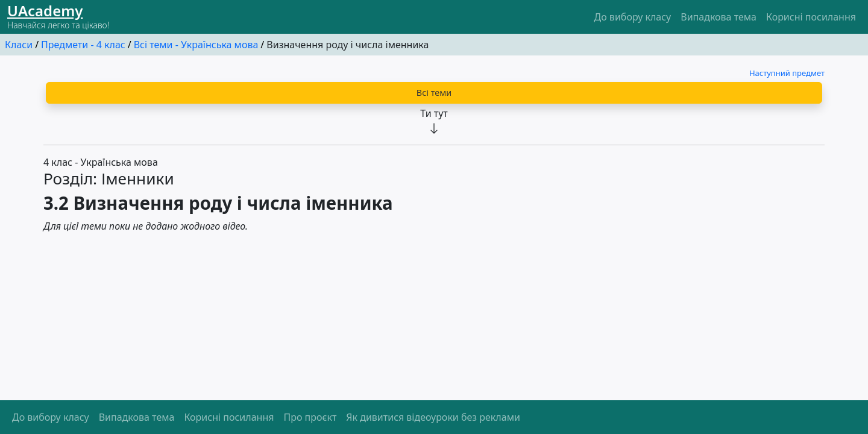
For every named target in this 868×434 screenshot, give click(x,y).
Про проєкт (310, 417)
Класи (19, 45)
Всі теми (434, 93)
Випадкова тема (719, 17)
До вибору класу (633, 17)
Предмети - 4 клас (83, 45)
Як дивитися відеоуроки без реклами (433, 417)
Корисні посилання (811, 17)
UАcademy (45, 11)
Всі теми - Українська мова (196, 45)
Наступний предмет (787, 73)
